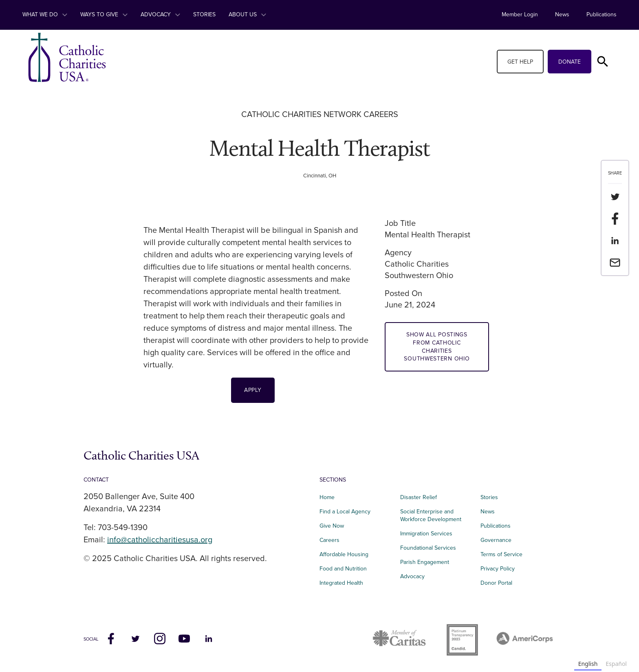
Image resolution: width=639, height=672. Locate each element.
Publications (602, 14)
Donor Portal (496, 583)
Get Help (520, 62)
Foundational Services (428, 548)
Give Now (332, 526)
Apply (253, 390)
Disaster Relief (419, 497)
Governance (496, 540)
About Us (247, 14)
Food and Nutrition (343, 569)
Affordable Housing (344, 554)
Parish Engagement (425, 562)
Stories (204, 14)
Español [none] (616, 664)
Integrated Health (341, 583)
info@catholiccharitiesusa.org (160, 540)
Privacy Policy (498, 569)
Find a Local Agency (345, 512)
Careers (329, 540)
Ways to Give (104, 14)
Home (327, 497)
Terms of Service (501, 554)
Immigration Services (426, 534)
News (562, 14)
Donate (570, 62)
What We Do (45, 14)
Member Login (520, 14)
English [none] (588, 664)
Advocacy (160, 14)
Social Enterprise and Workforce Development (433, 515)
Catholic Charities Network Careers (320, 115)
